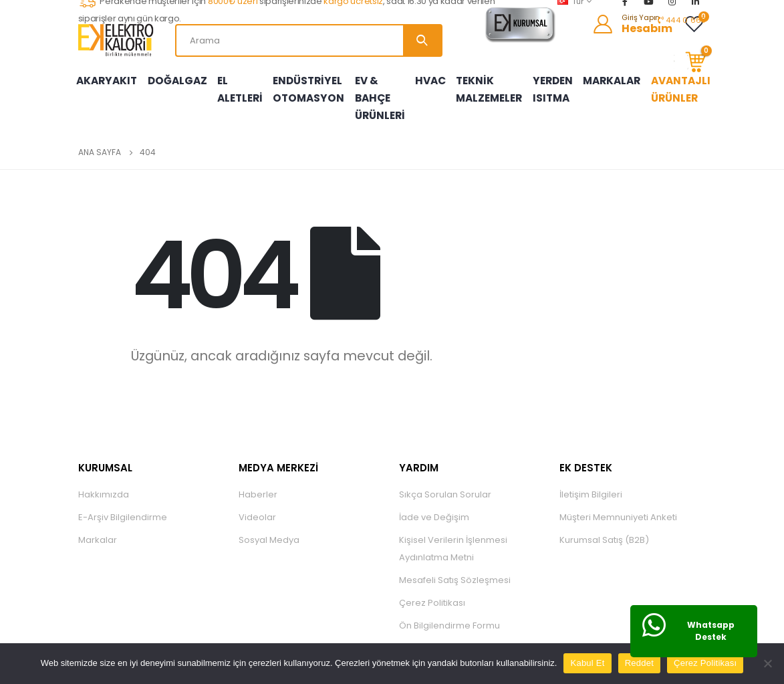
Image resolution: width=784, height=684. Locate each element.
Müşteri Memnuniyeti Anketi (618, 507)
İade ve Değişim (434, 507)
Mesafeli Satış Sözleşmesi (455, 570)
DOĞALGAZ (174, 76)
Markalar (98, 530)
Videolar (257, 507)
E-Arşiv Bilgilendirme (123, 507)
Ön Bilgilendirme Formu (449, 615)
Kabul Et (587, 663)
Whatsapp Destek (711, 631)
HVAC (434, 76)
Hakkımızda (104, 484)
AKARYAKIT (106, 76)
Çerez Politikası (432, 593)
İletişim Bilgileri (591, 484)
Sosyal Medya (269, 530)
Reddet (639, 663)
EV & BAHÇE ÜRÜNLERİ (376, 93)
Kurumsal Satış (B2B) (604, 530)
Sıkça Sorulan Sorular (445, 484)
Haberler (258, 484)
